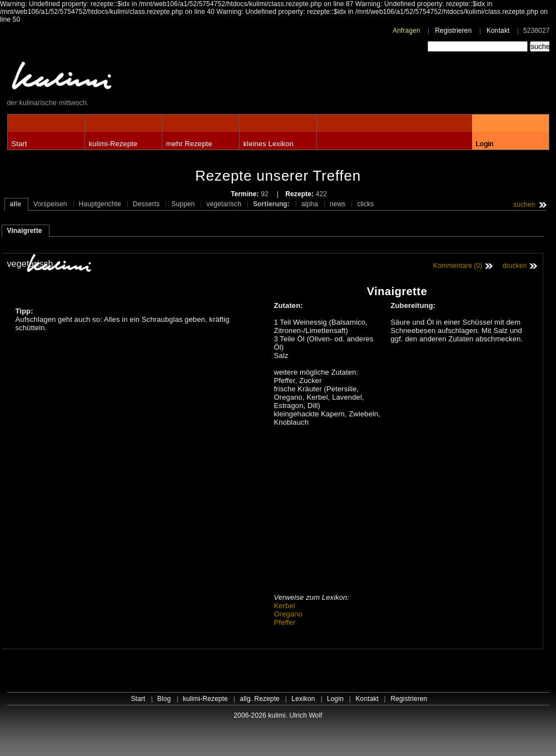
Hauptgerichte (100, 204)
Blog (164, 699)
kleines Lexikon (269, 144)
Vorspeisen (50, 204)
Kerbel (285, 606)
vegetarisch (224, 204)
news (338, 204)
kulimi (113, 78)
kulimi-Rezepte (113, 144)
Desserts (146, 204)
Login (485, 144)
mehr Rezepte (189, 144)
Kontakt (498, 31)
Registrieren (453, 31)
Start (19, 144)
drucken (515, 266)
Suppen (183, 204)
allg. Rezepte (260, 699)
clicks (365, 204)
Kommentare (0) (458, 266)
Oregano (288, 614)
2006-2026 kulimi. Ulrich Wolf (278, 715)
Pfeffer (285, 622)
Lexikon (303, 699)
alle (16, 204)
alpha (310, 204)
